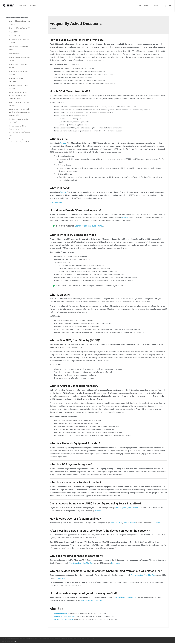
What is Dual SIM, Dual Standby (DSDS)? (19, 59)
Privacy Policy (13, 641)
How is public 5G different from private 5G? (19, 23)
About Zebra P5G (61, 613)
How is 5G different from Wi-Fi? (19, 28)
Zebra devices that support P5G (89, 226)
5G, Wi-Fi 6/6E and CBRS (64, 619)
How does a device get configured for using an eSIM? (19, 140)
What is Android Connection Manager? (18, 66)
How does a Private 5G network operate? (19, 41)
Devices (157, 6)
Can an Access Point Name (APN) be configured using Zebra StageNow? (18, 95)
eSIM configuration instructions (92, 600)
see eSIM (124, 218)
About (139, 6)
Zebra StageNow (121, 508)
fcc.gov (63, 143)
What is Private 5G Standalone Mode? (19, 48)
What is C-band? (14, 36)
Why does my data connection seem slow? (19, 121)
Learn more (100, 511)
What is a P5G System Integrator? (16, 80)
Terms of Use (7, 641)
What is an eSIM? (14, 54)
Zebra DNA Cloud (134, 508)
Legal (3, 641)
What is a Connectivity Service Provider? (19, 87)
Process (147, 6)
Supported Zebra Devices (64, 616)
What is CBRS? (14, 32)
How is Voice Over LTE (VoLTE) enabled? (19, 104)
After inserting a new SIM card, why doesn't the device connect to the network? (19, 112)
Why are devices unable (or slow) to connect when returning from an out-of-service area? (19, 130)
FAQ (164, 6)
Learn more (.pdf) (56, 202)
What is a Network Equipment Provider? (18, 73)
